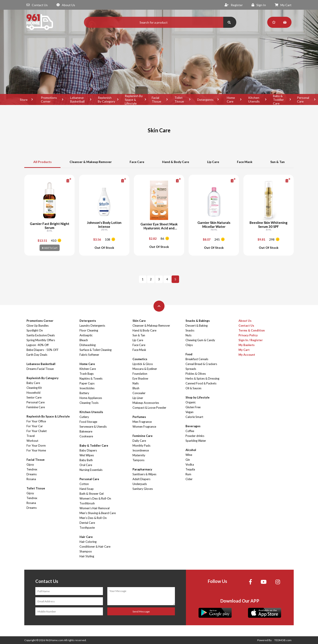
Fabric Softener (89, 355)
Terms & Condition (252, 330)
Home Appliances (91, 398)
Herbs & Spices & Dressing (202, 378)
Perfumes (139, 417)
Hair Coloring (88, 542)
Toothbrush (87, 503)
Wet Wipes (87, 455)
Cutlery (84, 417)
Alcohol (191, 450)
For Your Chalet (37, 431)
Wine (189, 455)
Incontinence (141, 450)
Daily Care (139, 441)
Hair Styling (87, 556)
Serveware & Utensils (93, 427)
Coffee (190, 431)
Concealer (139, 393)
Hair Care (86, 537)
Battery (84, 393)
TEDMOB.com (283, 640)
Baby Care (33, 383)
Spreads (191, 369)
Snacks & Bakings (198, 321)
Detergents (205, 100)
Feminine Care (36, 407)
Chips (189, 345)
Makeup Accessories (146, 403)
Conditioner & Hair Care (95, 547)
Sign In (259, 5)
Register (234, 5)
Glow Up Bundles (38, 326)
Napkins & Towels (91, 378)
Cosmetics (140, 359)
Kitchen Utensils (254, 99)
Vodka (190, 464)
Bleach (84, 340)
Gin (188, 460)
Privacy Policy (248, 335)
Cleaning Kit (34, 388)
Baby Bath (86, 460)
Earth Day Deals (37, 355)
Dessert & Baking (197, 326)
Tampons (138, 460)
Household (33, 393)
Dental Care (87, 523)
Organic (191, 402)
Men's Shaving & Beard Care (98, 513)
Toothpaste (87, 528)
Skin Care (139, 321)
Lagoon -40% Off (38, 345)
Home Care (231, 99)
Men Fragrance (142, 422)
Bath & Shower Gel (92, 494)
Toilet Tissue (179, 99)
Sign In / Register (251, 340)
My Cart (283, 5)
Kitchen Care (88, 369)
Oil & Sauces (193, 388)
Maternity (139, 455)
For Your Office (36, 421)
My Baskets (247, 345)
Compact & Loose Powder (149, 408)
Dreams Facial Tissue (40, 369)
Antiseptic (86, 335)
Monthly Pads (141, 446)
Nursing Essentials (91, 470)
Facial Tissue (156, 99)
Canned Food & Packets (201, 383)
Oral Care (86, 465)
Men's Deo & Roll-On (93, 518)
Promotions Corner (49, 99)
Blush (136, 388)
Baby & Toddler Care (278, 99)
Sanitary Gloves (143, 489)
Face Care (137, 162)
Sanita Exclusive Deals (41, 335)
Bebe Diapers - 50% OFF (43, 350)
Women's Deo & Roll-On (95, 498)
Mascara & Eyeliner (145, 369)
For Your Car (35, 426)
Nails (136, 383)
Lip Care (213, 162)
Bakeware (86, 431)
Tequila (190, 469)
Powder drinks (195, 436)
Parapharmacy (142, 469)
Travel (31, 436)
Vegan (189, 412)
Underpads (140, 484)
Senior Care (34, 397)
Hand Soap (87, 489)
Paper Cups (87, 383)
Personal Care (36, 402)
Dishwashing (88, 345)
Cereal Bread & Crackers (201, 364)
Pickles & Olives (196, 374)
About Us (66, 5)
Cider (189, 479)
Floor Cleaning (89, 330)
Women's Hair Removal (95, 508)
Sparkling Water (196, 441)
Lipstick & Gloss (143, 364)
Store (24, 100)
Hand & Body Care (176, 162)
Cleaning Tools (89, 403)
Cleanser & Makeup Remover (91, 162)
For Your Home (36, 450)
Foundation (140, 374)
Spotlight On (35, 330)
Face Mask (245, 162)
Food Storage (88, 422)
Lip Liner (138, 398)
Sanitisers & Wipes (144, 474)
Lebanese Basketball (77, 99)
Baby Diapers (88, 450)
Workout (32, 441)
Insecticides (87, 388)
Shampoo (86, 551)
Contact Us (37, 5)
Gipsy (30, 464)
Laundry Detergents (92, 326)
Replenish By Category (106, 99)
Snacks (190, 330)
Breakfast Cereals (197, 359)
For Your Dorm (36, 446)
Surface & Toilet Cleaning (96, 350)
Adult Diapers (141, 479)
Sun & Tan (277, 162)
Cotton (84, 484)
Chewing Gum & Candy (200, 340)
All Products (43, 162)
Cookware (86, 436)
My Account (247, 355)
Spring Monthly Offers (41, 340)
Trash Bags (87, 374)
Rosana (31, 479)
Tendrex (32, 469)
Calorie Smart (194, 417)
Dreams (32, 474)
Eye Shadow (140, 378)
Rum (188, 474)
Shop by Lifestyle (198, 397)
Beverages (193, 426)
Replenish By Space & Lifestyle (134, 99)
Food (189, 354)
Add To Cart (50, 248)
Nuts (188, 335)
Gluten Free (193, 407)
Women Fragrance (144, 427)
